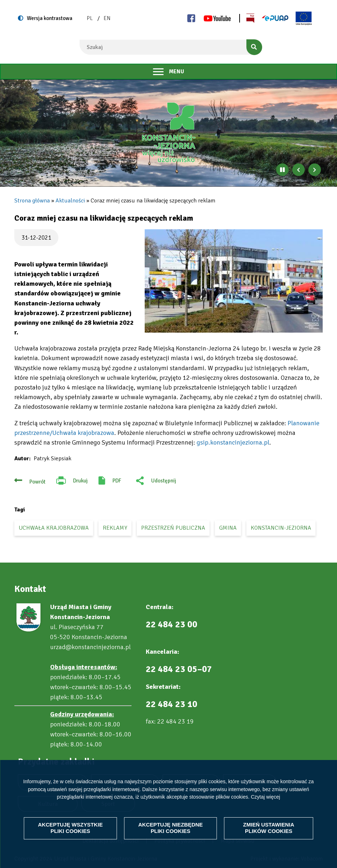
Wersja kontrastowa (50, 18)
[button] (234, 281)
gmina (228, 528)
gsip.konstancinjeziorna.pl (233, 442)
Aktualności (70, 201)
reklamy (115, 528)
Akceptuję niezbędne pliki (170, 828)
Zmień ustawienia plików (269, 828)
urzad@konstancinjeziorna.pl (90, 647)
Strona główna (32, 201)
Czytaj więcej (265, 797)
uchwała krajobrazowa (54, 528)
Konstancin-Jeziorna (281, 528)
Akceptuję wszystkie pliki (70, 828)
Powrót (37, 482)
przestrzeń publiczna (173, 528)
